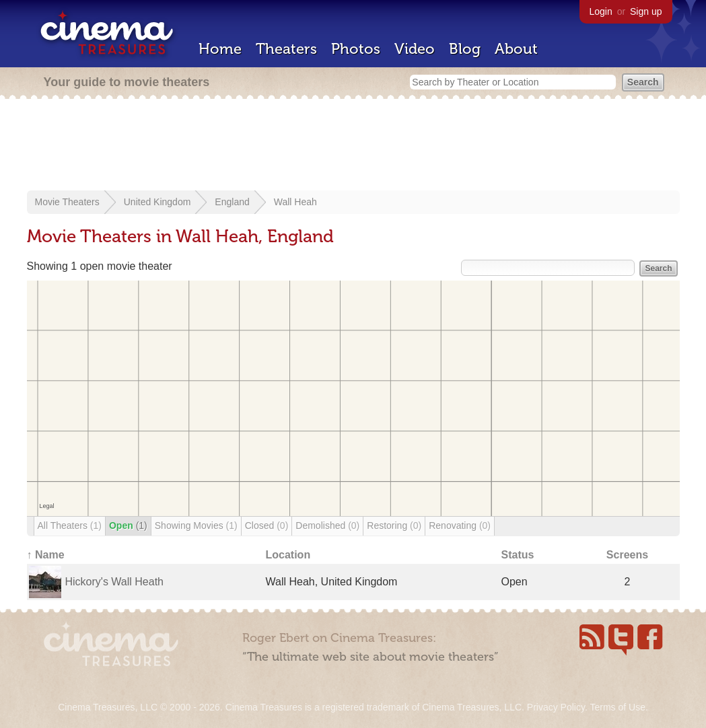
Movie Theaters (67, 202)
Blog (465, 49)
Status (518, 555)
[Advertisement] (353, 146)
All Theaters (70, 525)
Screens (627, 555)
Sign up (646, 11)
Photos (356, 49)
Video (415, 49)
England (232, 202)
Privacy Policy (556, 707)
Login (601, 11)
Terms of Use (617, 707)
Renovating (460, 525)
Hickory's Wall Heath (115, 582)
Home (220, 49)
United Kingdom (157, 202)
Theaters (286, 49)
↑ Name (46, 555)
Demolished (327, 525)
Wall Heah (295, 202)
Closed (267, 525)
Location (288, 555)
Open (128, 525)
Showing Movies (196, 525)
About (516, 49)
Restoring (394, 525)
